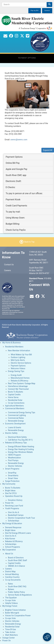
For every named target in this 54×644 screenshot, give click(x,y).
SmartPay (12, 473)
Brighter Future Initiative (15, 610)
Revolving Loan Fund (14, 506)
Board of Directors (16, 558)
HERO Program (14, 455)
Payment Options (18, 366)
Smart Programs (12, 469)
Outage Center (9, 638)
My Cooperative (9, 550)
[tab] (28, 157)
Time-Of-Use (10, 629)
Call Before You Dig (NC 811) (20, 440)
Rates (10, 584)
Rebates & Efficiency (20, 381)
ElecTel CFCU (11, 493)
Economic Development (15, 424)
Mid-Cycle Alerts (18, 360)
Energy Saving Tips (16, 371)
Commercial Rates (16, 418)
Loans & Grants (14, 427)
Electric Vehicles (15, 466)
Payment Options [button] (14, 157)
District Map (10, 572)
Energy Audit (16, 375)
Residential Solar (15, 400)
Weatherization (14, 458)
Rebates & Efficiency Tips (16, 443)
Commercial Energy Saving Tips (21, 412)
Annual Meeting (12, 574)
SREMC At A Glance (16, 566)
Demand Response (13, 527)
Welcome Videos (18, 368)
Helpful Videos (11, 603)
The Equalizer (11, 598)
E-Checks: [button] (11, 187)
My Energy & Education (12, 523)
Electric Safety (11, 433)
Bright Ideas (10, 491)
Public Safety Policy (16, 592)
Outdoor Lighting (18, 357)
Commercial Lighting (17, 415)
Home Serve (13, 397)
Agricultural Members (14, 406)
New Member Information (19, 351)
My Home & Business (11, 343)
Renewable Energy (16, 421)
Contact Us (9, 265)
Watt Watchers (11, 635)
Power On (9, 503)
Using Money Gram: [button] (15, 218)
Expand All (48, 150)
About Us (9, 554)
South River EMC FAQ (17, 587)
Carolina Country (12, 577)
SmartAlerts (13, 476)
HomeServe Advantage (18, 386)
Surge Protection (12, 481)
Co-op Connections (16, 403)
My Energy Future (10, 606)
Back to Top (29, 242)
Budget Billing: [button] (13, 224)
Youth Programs (12, 508)
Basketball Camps (16, 515)
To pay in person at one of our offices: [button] (24, 193)
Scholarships (13, 521)
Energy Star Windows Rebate (20, 452)
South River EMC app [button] (16, 175)
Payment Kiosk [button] (13, 200)
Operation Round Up (14, 496)
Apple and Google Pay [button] (16, 169)
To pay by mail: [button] (13, 212)
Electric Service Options (21, 363)
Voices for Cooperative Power (18, 616)
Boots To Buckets (15, 392)
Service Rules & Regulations (20, 595)
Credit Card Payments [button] (16, 206)
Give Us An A (13, 512)
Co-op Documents (13, 580)
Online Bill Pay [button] (13, 163)
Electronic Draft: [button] (14, 181)
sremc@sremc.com (19, 140)
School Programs (13, 547)
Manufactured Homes (20, 378)
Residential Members (14, 347)
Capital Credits (14, 395)
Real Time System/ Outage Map (22, 383)
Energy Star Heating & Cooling (21, 449)
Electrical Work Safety (17, 437)
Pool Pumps (13, 460)
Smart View (13, 478)
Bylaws (11, 589)
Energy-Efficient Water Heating (21, 447)
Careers (7, 270)
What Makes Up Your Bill (21, 355)
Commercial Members (15, 408)
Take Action (10, 632)
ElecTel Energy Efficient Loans (18, 533)
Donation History (15, 500)
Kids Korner (10, 539)
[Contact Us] (5, 37)
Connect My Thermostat (18, 389)
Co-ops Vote (10, 600)
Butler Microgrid (12, 613)
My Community (9, 484)
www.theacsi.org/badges (17, 309)
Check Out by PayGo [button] (16, 230)
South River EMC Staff (17, 560)
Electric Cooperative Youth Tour (21, 518)
